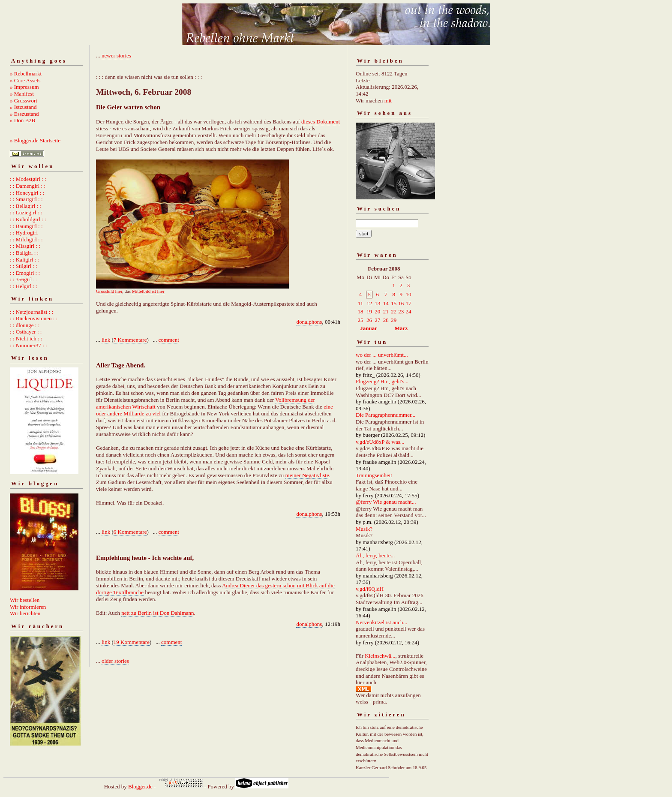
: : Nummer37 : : (28, 345)
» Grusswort (24, 101)
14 (386, 303)
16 (401, 303)
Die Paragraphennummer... (385, 415)
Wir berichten (25, 613)
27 (377, 320)
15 (394, 303)
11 (361, 303)
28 (386, 320)
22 (394, 311)
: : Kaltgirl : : (24, 260)
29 (394, 320)
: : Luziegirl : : (26, 212)
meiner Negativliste (307, 475)
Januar (369, 328)
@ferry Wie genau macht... (386, 502)
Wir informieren (28, 607)
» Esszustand (24, 114)
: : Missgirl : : (25, 246)
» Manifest (22, 94)
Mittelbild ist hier (148, 291)
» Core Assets (25, 80)
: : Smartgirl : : (26, 199)
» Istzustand (23, 107)
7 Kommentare (130, 340)
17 (408, 303)
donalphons (309, 322)
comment (169, 340)
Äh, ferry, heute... (375, 555)
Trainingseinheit (374, 475)
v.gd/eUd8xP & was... (380, 442)
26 (369, 320)
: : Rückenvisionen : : (34, 318)
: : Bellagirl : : (25, 206)
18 (361, 311)
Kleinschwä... (380, 656)
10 (408, 294)
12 (369, 303)
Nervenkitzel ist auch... (381, 622)
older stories (115, 661)
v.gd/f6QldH (370, 589)
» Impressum (24, 87)
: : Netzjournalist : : (31, 312)
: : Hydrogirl (24, 233)
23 (401, 311)
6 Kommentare (130, 532)
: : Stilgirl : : (24, 266)
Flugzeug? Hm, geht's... (382, 381)
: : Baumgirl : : (26, 226)
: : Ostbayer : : (26, 332)
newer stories (116, 56)
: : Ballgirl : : (24, 253)
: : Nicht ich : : (26, 338)
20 (377, 311)
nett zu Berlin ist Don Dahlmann (157, 613)
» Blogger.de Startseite (35, 140)
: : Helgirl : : (24, 286)
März (401, 328)
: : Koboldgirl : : (28, 219)
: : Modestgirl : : (28, 179)
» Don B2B (22, 120)
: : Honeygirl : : (27, 193)
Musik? (364, 529)
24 (408, 311)
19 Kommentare (132, 642)
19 (369, 311)
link (106, 340)
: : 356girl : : (24, 279)
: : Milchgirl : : (26, 239)
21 (386, 311)
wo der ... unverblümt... (382, 355)
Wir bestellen (25, 600)
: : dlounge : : (25, 325)
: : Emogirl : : (25, 273)
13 (377, 303)
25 (361, 320)
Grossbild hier (109, 291)
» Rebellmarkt (26, 74)
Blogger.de (140, 786)
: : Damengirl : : (28, 186)
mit (388, 101)
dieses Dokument (321, 122)
